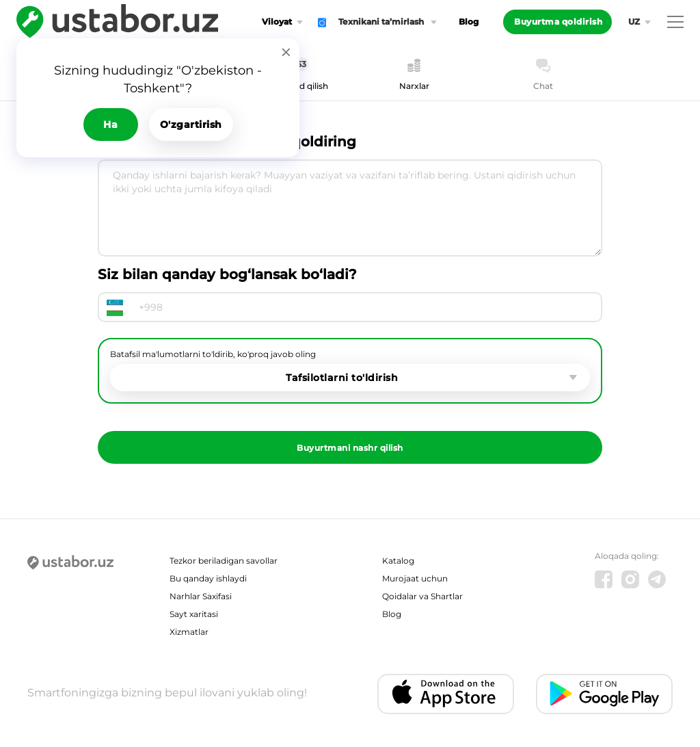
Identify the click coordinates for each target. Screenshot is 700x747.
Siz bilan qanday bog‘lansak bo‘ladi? (227, 274)
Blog (469, 22)
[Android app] (604, 694)
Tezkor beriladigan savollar (224, 561)
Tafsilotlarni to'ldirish (342, 378)
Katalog (398, 561)
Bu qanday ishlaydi (208, 578)
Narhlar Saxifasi (201, 596)
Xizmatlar (189, 632)
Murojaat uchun (415, 578)
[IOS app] (446, 694)
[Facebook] (604, 579)
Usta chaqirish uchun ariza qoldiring (227, 142)
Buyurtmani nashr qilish (350, 448)
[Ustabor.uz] (70, 563)
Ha (110, 124)
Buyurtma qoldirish (558, 22)
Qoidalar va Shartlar (422, 596)
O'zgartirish (191, 124)
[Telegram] (657, 579)
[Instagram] (630, 579)
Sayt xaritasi (194, 614)
